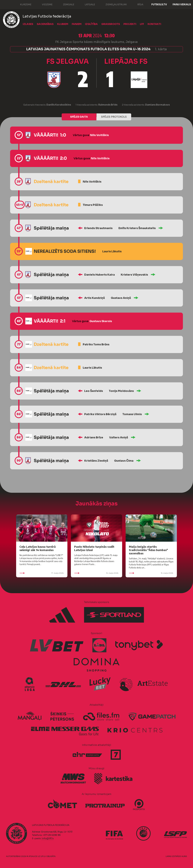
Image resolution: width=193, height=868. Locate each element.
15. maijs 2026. (96, 573)
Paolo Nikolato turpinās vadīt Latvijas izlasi (94, 548)
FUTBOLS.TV (159, 4)
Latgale (87, 4)
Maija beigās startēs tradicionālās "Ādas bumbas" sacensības (148, 550)
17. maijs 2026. (42, 573)
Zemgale (66, 4)
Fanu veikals (182, 4)
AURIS (184, 856)
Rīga (137, 4)
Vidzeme (44, 4)
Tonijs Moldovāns (121, 391)
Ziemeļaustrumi (113, 4)
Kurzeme (23, 4)
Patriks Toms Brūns (96, 344)
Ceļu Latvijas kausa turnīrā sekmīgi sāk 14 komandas (38, 548)
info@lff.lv (48, 838)
